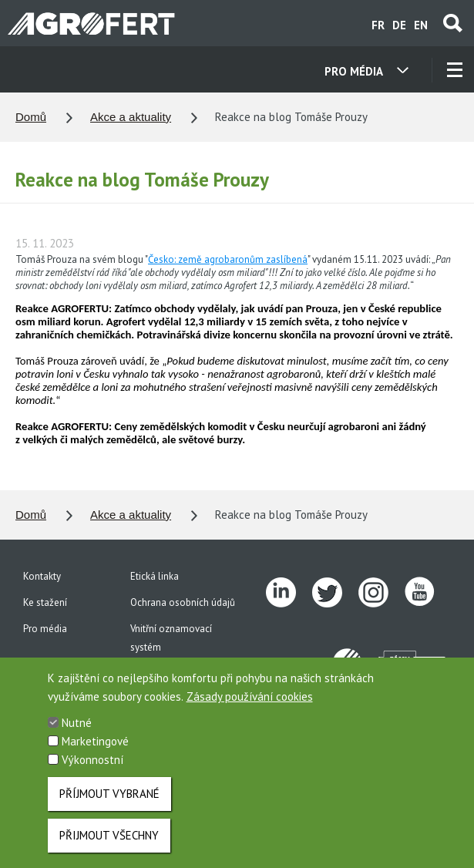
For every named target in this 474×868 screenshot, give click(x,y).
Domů (31, 117)
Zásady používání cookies (250, 707)
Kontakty (42, 576)
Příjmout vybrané (109, 804)
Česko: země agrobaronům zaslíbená (228, 259)
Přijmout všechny (109, 846)
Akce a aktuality (131, 117)
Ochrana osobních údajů (183, 602)
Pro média (45, 629)
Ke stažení (45, 602)
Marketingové (95, 752)
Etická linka (155, 576)
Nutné (77, 733)
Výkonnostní (92, 770)
